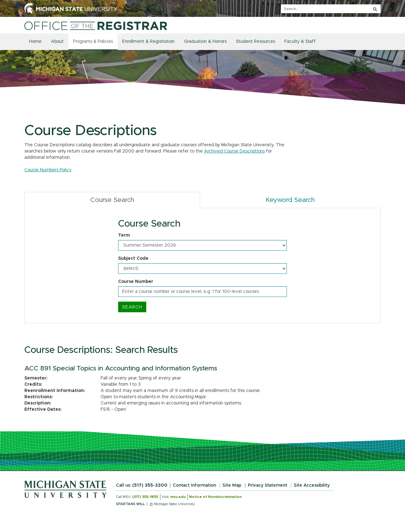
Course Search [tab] (112, 200)
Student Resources (255, 42)
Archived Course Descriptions (234, 151)
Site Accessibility (312, 485)
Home (35, 42)
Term (124, 235)
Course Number (136, 282)
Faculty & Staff (300, 42)
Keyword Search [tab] (290, 200)
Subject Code (133, 258)
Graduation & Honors (205, 42)
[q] (331, 9)
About (57, 42)
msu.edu (178, 497)
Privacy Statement (267, 485)
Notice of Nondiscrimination (215, 497)
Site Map (232, 485)
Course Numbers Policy (48, 170)
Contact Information (194, 485)
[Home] (96, 26)
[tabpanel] (202, 266)
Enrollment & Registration (148, 42)
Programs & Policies (93, 42)
